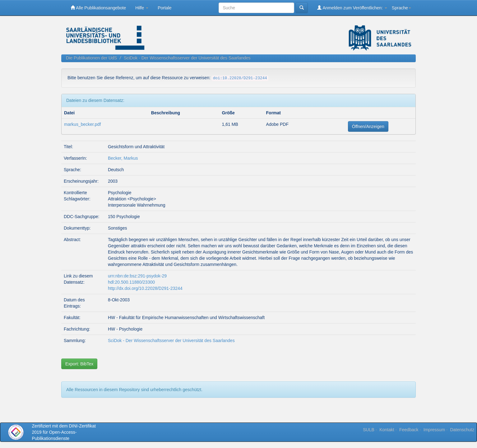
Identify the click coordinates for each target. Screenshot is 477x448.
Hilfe (142, 8)
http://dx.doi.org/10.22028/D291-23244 (145, 288)
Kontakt (387, 430)
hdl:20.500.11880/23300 (131, 282)
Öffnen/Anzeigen (368, 126)
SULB (369, 430)
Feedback (409, 430)
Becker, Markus (123, 158)
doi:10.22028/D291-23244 (240, 78)
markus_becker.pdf (82, 124)
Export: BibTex (79, 364)
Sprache (401, 8)
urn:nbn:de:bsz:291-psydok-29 (137, 276)
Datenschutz (462, 430)
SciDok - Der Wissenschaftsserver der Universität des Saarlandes (187, 58)
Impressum (434, 430)
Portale (164, 8)
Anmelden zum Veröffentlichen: (352, 8)
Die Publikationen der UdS (91, 58)
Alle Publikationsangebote (98, 8)
